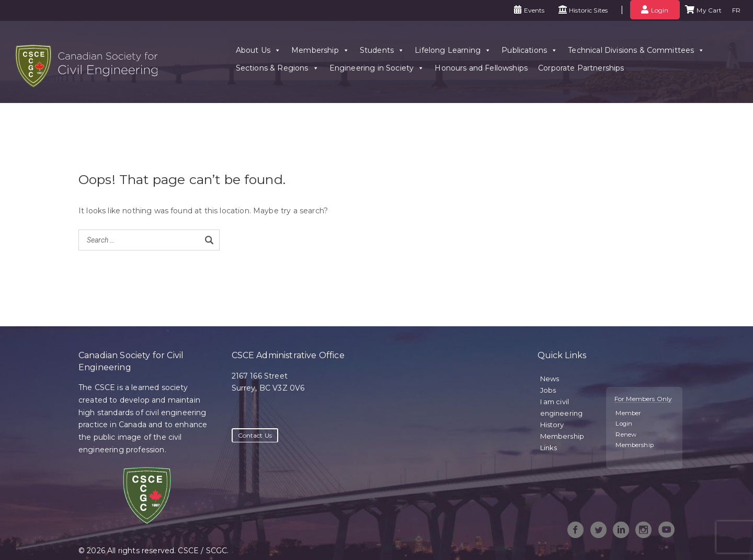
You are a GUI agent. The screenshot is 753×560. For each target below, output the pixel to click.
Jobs (548, 390)
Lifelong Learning (452, 48)
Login (660, 10)
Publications (528, 48)
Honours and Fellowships (480, 66)
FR (736, 10)
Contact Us (255, 435)
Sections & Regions (276, 66)
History (552, 425)
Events (534, 10)
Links (549, 448)
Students (380, 48)
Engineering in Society (375, 66)
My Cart (709, 10)
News (550, 379)
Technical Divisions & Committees (635, 48)
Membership (319, 48)
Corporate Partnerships (580, 66)
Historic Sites (588, 10)
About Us (257, 48)
